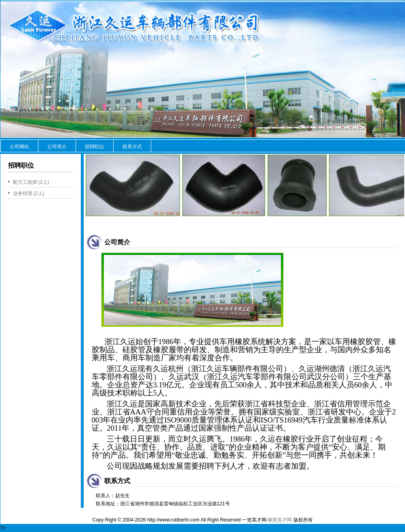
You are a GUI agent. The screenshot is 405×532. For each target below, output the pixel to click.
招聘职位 (95, 147)
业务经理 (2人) (29, 193)
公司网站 (19, 147)
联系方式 (132, 147)
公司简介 (57, 147)
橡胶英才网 (280, 520)
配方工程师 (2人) (31, 182)
